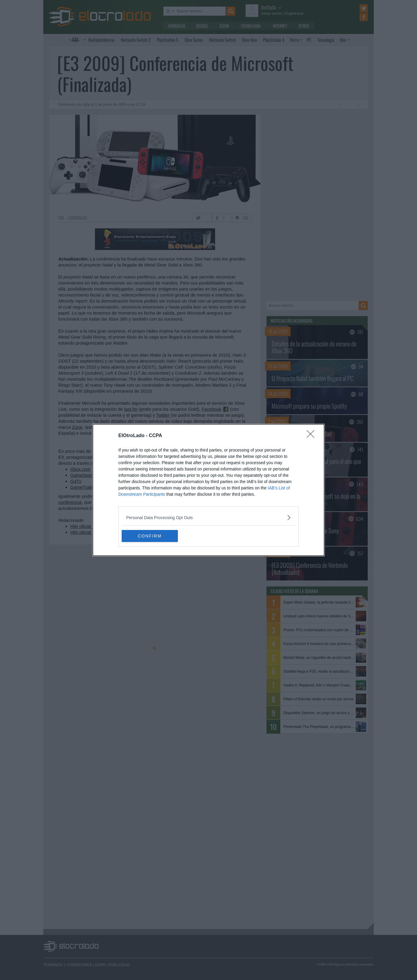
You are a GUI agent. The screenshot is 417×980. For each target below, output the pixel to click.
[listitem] (208, 517)
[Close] (312, 436)
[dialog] (208, 490)
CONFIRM (150, 536)
